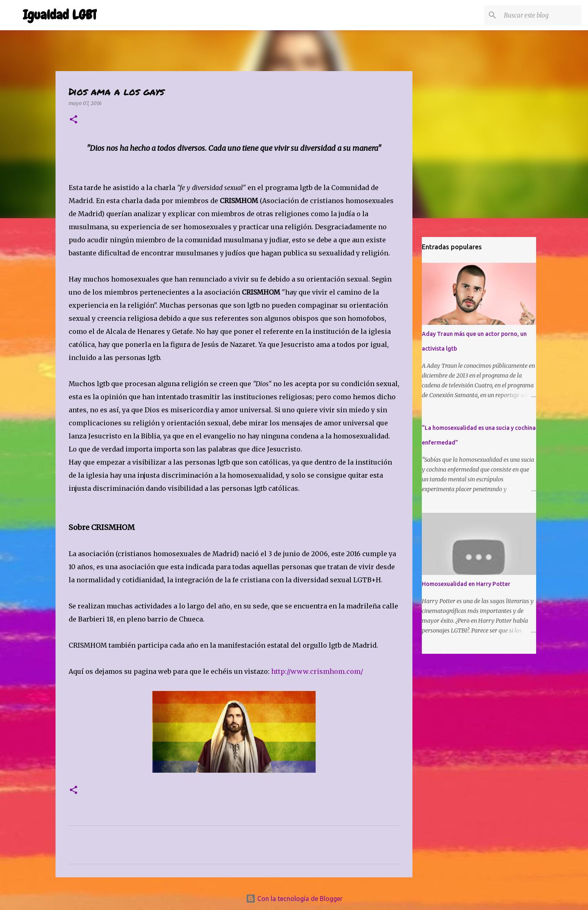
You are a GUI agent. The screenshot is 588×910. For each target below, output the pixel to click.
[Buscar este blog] (539, 15)
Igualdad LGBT (60, 15)
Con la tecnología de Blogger (294, 899)
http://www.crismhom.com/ (317, 671)
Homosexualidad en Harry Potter (466, 584)
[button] (73, 120)
